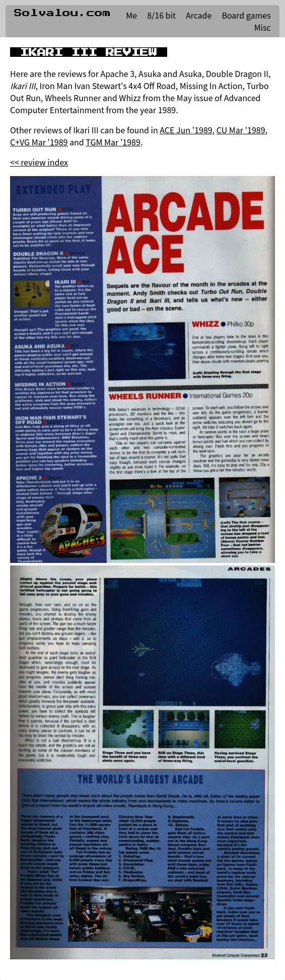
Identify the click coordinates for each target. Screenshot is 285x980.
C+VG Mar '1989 (39, 142)
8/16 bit (161, 15)
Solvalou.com (62, 13)
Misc (263, 27)
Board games (246, 15)
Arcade (199, 15)
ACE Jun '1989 (186, 130)
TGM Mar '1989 (113, 142)
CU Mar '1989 (241, 130)
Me (131, 15)
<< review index (39, 162)
